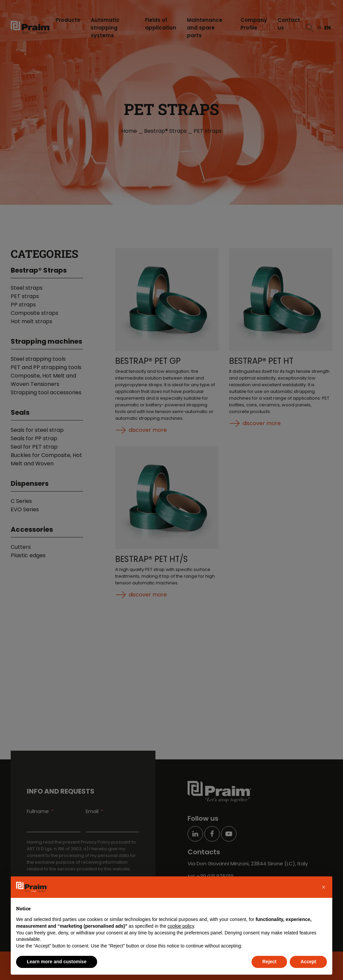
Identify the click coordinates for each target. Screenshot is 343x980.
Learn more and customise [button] (57, 962)
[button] (324, 887)
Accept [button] (308, 962)
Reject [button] (269, 962)
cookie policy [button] (181, 926)
